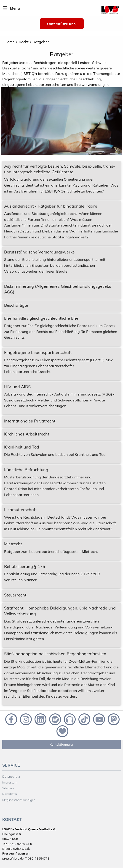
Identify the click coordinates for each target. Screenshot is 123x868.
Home (10, 42)
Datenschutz (11, 776)
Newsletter (10, 794)
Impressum (10, 782)
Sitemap (8, 788)
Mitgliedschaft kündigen (19, 800)
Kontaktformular (61, 744)
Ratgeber (41, 42)
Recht (24, 42)
